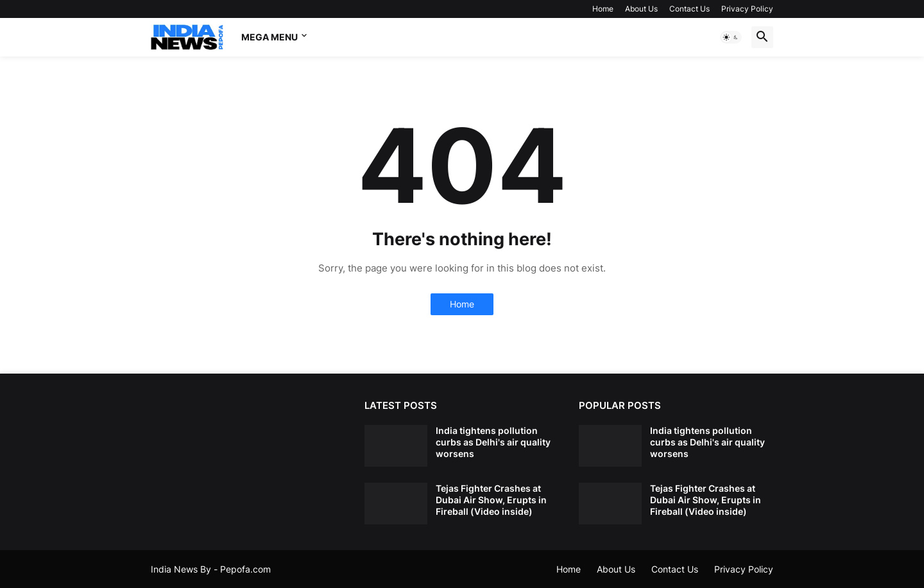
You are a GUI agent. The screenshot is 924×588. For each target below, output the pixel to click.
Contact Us (689, 9)
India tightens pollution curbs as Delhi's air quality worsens (493, 442)
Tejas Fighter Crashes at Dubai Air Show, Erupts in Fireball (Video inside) (491, 500)
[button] (731, 37)
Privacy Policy (747, 9)
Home (603, 9)
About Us (641, 9)
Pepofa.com (245, 569)
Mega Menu (269, 37)
